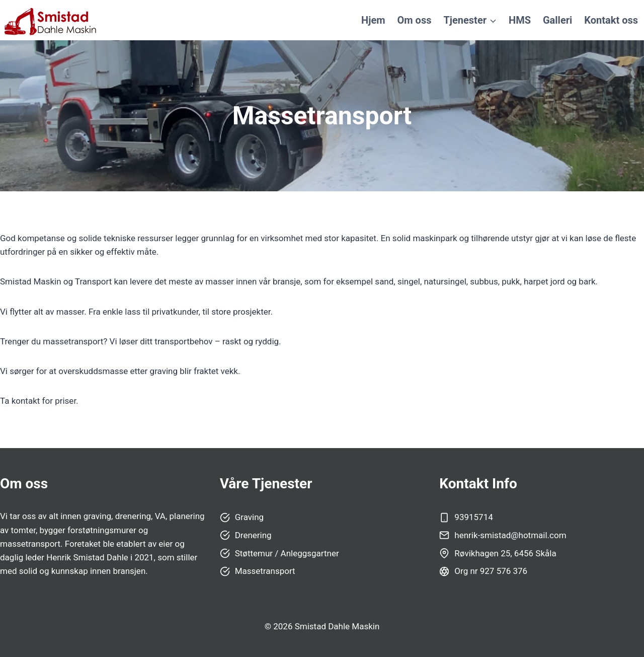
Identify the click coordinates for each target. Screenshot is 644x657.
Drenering (253, 535)
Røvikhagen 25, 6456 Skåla (505, 553)
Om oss (415, 20)
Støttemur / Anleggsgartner (287, 553)
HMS (520, 20)
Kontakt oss (611, 20)
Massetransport (265, 571)
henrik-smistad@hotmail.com (510, 535)
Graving (249, 517)
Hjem (373, 20)
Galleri (557, 20)
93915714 (473, 517)
